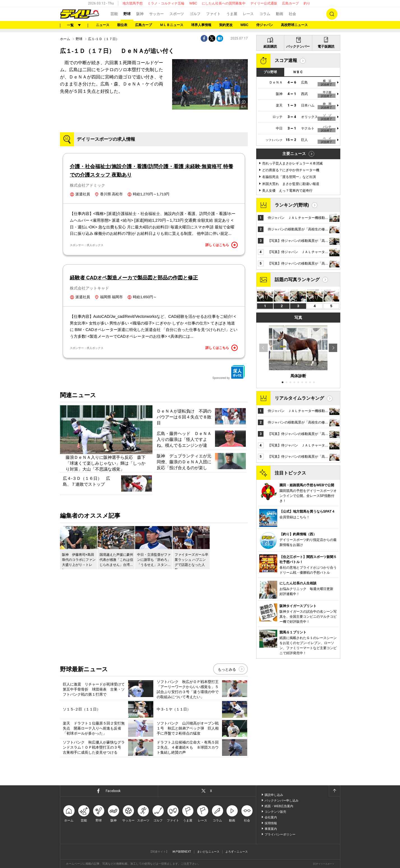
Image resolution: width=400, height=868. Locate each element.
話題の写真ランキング (297, 280)
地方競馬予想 (133, 3)
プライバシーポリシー (280, 834)
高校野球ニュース (294, 25)
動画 (279, 14)
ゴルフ (195, 14)
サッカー (156, 14)
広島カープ (290, 3)
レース (248, 14)
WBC (193, 3)
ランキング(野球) (292, 205)
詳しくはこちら (222, 245)
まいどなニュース (208, 852)
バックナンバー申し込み (282, 800)
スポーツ (177, 14)
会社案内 (271, 817)
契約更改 (226, 25)
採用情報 (271, 823)
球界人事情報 (201, 25)
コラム (265, 14)
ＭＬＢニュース (172, 25)
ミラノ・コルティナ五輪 (166, 3)
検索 (332, 14)
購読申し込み (274, 795)
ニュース (103, 25)
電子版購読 (326, 47)
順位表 (122, 25)
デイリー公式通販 (264, 3)
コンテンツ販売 (275, 812)
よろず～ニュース (237, 852)
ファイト (213, 14)
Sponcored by (229, 372)
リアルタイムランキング (299, 398)
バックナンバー (298, 47)
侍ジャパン (265, 25)
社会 (292, 14)
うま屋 (232, 14)
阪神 (140, 14)
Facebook (113, 791)
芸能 (114, 14)
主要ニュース (294, 154)
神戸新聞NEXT (182, 852)
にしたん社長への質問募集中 (224, 3)
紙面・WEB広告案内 (279, 806)
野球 (127, 14)
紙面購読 (270, 47)
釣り (307, 3)
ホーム (65, 39)
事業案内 (271, 829)
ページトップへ (334, 791)
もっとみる (227, 669)
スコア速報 (286, 60)
